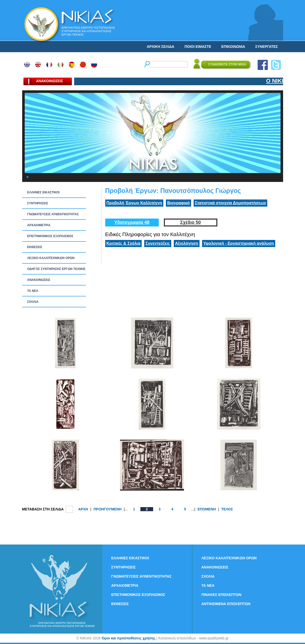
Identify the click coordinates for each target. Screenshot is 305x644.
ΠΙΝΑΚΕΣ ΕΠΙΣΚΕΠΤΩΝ (222, 595)
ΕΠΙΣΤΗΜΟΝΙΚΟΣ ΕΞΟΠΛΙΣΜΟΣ (50, 236)
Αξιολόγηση (187, 243)
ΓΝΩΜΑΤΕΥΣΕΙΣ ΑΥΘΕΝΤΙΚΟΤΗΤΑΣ (53, 214)
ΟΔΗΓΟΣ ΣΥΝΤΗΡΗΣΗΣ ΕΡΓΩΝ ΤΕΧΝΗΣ (56, 269)
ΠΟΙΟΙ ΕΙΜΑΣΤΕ (198, 47)
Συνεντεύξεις (158, 243)
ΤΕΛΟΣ (227, 509)
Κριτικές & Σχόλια (124, 243)
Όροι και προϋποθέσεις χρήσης (129, 638)
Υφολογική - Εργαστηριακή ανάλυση (239, 243)
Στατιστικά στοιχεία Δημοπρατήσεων (231, 203)
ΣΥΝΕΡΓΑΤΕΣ (267, 47)
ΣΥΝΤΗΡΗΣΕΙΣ (38, 203)
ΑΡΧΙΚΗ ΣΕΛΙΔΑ (161, 47)
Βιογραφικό (178, 203)
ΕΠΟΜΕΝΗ (207, 509)
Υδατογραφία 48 (132, 222)
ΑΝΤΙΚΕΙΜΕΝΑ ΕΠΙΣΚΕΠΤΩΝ (226, 604)
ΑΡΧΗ (83, 509)
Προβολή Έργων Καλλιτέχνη (134, 203)
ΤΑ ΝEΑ (33, 291)
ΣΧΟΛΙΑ (33, 302)
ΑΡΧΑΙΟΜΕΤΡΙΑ (39, 225)
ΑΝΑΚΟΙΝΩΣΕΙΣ (39, 280)
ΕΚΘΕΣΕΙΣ (35, 247)
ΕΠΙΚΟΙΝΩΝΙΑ (233, 47)
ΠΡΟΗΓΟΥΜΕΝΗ (108, 509)
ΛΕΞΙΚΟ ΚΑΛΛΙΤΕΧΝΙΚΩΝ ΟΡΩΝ (51, 258)
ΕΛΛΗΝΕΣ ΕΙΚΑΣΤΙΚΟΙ (43, 192)
